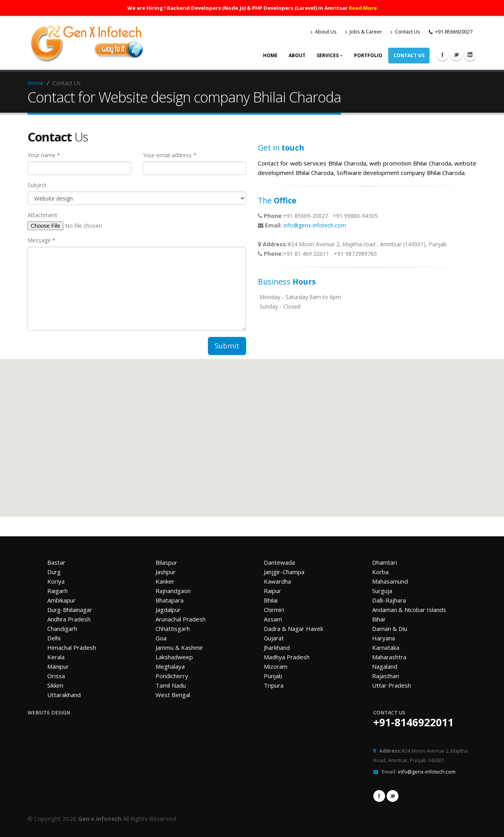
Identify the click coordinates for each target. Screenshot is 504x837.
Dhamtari (384, 562)
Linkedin (470, 55)
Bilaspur (166, 562)
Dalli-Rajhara (389, 600)
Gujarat (274, 638)
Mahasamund (390, 581)
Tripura (274, 685)
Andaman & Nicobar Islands (409, 610)
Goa (161, 638)
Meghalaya (170, 666)
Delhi (54, 638)
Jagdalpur (168, 610)
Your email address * (170, 155)
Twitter (456, 55)
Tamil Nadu (171, 685)
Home (270, 55)
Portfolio (368, 55)
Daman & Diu (390, 629)
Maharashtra (389, 657)
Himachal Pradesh (72, 647)
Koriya (56, 581)
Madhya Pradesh (287, 657)
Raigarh (57, 591)
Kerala (56, 657)
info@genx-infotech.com (315, 225)
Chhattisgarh (173, 629)
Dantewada (279, 562)
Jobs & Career (364, 32)
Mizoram (276, 666)
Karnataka (386, 647)
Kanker (165, 581)
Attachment (43, 215)
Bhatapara (170, 600)
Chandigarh (62, 629)
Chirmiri (274, 610)
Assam (273, 619)
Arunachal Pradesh (181, 619)
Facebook (443, 55)
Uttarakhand (64, 695)
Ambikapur (61, 600)
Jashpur (166, 572)
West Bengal (173, 695)
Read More (363, 8)
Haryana (384, 638)
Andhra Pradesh (69, 619)
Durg (54, 572)
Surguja (382, 591)
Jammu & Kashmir (179, 647)
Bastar (56, 562)
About (297, 55)
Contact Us (405, 32)
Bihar (379, 619)
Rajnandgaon (173, 591)
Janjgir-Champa (284, 572)
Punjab (273, 676)
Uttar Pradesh (392, 685)
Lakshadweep (174, 657)
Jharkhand (277, 647)
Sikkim (55, 685)
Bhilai (271, 600)
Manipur (58, 666)
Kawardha (277, 581)
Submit (227, 346)
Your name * (44, 155)
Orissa (56, 676)
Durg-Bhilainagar (70, 610)
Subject (37, 185)
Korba (380, 572)
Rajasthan (385, 676)
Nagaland (385, 666)
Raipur (272, 591)
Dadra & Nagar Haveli (293, 629)
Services (330, 55)
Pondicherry (172, 676)
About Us (324, 32)
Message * (42, 240)
